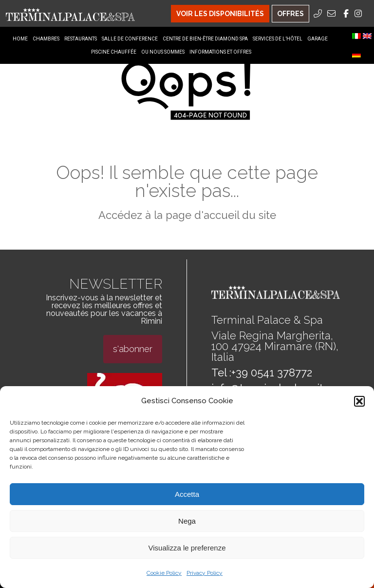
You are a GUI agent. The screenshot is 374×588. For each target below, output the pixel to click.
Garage (318, 39)
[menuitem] (356, 36)
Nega (187, 521)
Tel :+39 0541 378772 (262, 372)
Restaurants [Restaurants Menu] (81, 39)
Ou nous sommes (163, 52)
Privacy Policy (205, 573)
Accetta (187, 494)
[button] (359, 401)
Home (20, 39)
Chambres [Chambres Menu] (46, 39)
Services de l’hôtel (278, 39)
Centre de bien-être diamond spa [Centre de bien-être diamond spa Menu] (205, 39)
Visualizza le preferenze (187, 548)
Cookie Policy (164, 573)
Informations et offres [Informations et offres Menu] (220, 52)
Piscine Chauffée (114, 52)
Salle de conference (130, 39)
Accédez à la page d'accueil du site (187, 215)
